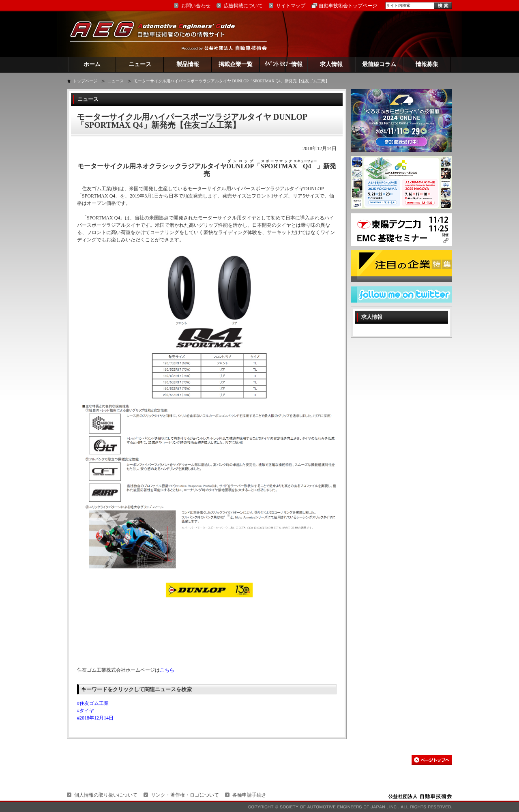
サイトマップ (291, 6)
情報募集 (427, 64)
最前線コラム (379, 64)
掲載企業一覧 (236, 64)
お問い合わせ (196, 6)
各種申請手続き (249, 795)
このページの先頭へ (432, 760)
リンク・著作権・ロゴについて (185, 795)
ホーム (92, 64)
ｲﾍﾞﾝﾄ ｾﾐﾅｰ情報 (284, 64)
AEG (158, 34)
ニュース (140, 64)
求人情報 (331, 64)
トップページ (85, 81)
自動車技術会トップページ (348, 6)
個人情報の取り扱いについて (106, 795)
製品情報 (188, 64)
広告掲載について (243, 6)
